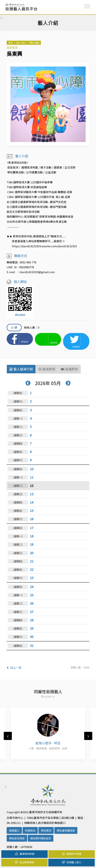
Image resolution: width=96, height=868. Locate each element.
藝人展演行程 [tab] (21, 369)
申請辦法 (30, 830)
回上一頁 (14, 668)
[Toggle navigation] (87, 6)
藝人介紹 (21, 43)
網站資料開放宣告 (41, 838)
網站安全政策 (17, 838)
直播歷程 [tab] (70, 369)
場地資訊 (46, 830)
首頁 (10, 43)
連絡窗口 (14, 830)
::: (6, 5)
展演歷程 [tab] (47, 369)
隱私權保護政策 (66, 830)
